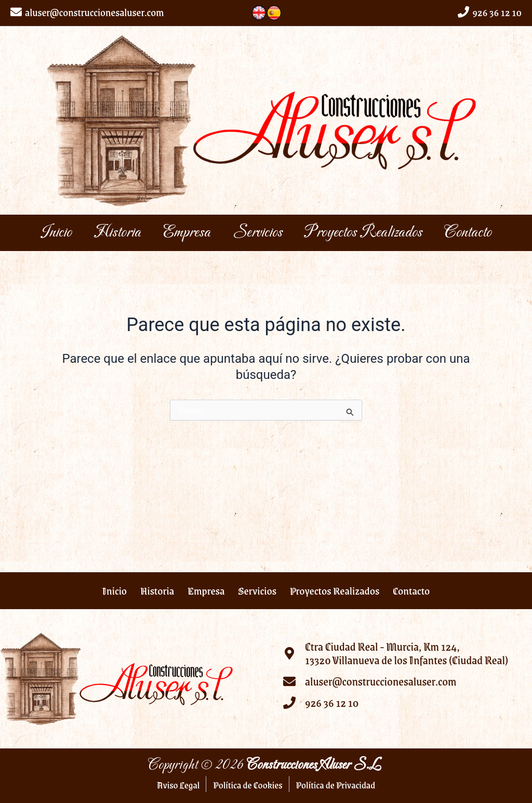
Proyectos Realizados (404, 233)
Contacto (52, 269)
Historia (118, 233)
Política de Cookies (248, 785)
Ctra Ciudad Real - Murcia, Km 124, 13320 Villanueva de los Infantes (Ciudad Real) (407, 654)
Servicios (285, 233)
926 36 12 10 (497, 12)
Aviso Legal (178, 785)
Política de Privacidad (336, 785)
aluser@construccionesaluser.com (94, 12)
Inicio (44, 233)
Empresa (202, 233)
